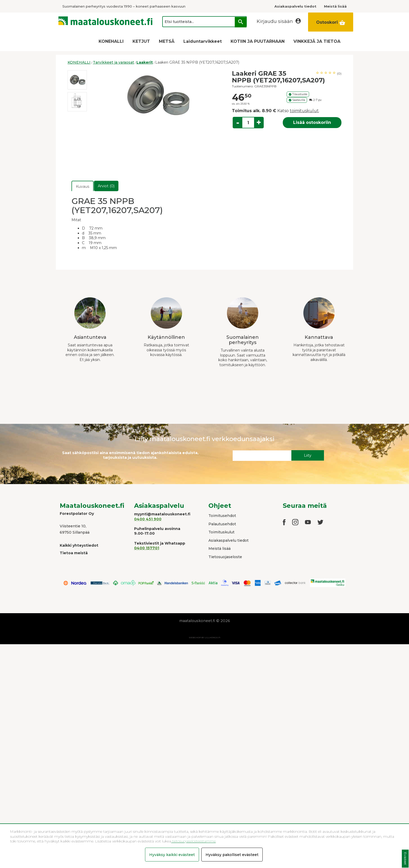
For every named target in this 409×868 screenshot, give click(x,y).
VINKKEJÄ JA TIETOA (317, 41)
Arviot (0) (106, 186)
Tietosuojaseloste (225, 557)
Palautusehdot (222, 524)
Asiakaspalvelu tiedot (228, 540)
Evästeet (405, 859)
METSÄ (167, 41)
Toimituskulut (221, 532)
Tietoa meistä (74, 553)
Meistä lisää (219, 548)
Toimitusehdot (222, 516)
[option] (77, 80)
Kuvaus (83, 186)
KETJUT (141, 41)
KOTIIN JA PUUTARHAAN (258, 41)
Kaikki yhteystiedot (79, 545)
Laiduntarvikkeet (203, 41)
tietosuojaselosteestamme (193, 841)
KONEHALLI (111, 41)
